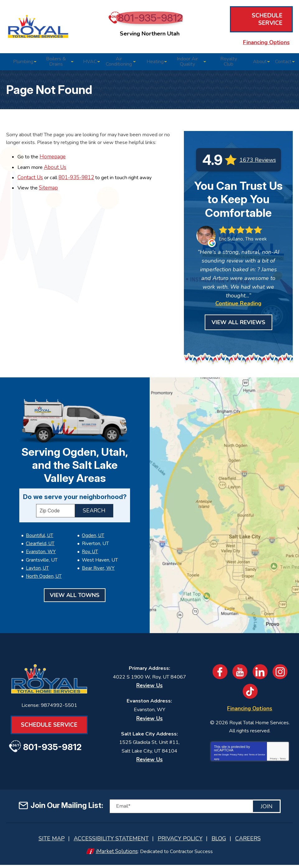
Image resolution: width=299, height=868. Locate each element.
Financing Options (259, 35)
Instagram (282, 671)
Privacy (274, 761)
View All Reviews (238, 322)
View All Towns (75, 580)
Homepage (54, 156)
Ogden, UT (93, 526)
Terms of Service (257, 756)
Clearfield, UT (40, 533)
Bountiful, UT (40, 526)
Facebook (219, 671)
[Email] (195, 811)
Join (267, 810)
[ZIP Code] (56, 502)
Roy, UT (90, 540)
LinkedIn (261, 671)
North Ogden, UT (44, 562)
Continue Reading (238, 303)
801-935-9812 (153, 21)
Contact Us (30, 176)
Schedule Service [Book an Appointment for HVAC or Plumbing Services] (259, 21)
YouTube (240, 671)
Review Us (149, 684)
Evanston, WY (41, 540)
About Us (57, 166)
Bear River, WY (98, 554)
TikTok (250, 691)
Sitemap (49, 186)
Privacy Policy (237, 756)
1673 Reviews (258, 159)
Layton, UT (37, 554)
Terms (283, 761)
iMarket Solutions (115, 855)
